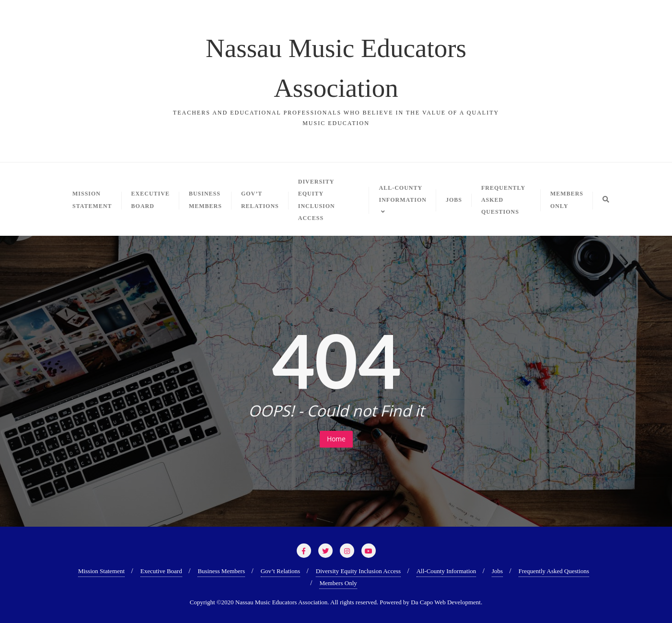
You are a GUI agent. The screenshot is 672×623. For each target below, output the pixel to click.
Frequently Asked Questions (554, 571)
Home (336, 439)
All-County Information (446, 571)
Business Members (221, 571)
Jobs (497, 571)
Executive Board (161, 571)
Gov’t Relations (280, 571)
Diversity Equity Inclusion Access (358, 571)
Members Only (338, 583)
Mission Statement (101, 571)
